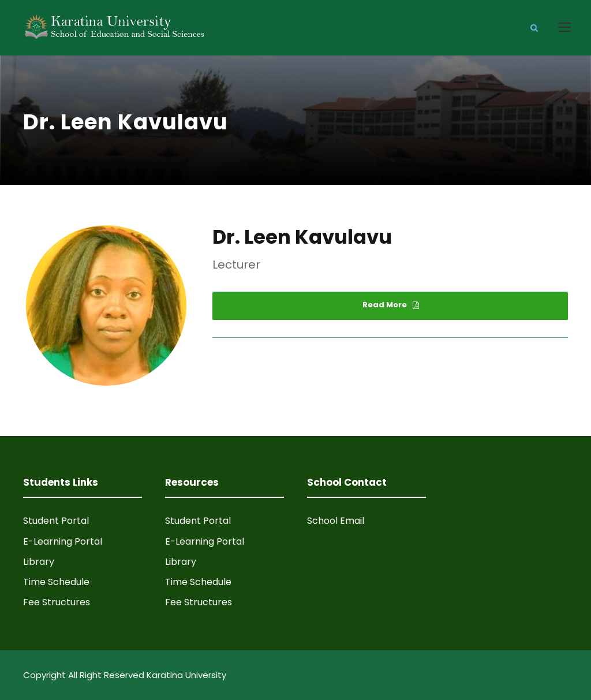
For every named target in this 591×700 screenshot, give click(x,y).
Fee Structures (57, 602)
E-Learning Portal (63, 541)
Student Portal (56, 521)
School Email (336, 521)
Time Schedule (56, 582)
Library (39, 562)
